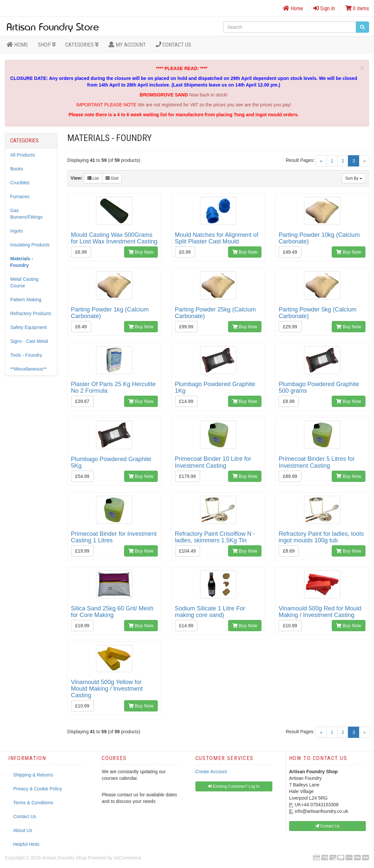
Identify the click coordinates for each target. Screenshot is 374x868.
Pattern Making (26, 300)
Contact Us (174, 45)
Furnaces (20, 197)
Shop (47, 45)
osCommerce (127, 858)
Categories (82, 45)
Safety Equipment (29, 327)
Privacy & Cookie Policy (38, 789)
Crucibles (20, 183)
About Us (23, 830)
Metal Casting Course (24, 282)
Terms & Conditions (33, 803)
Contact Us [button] (328, 826)
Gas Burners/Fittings (26, 214)
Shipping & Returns (33, 775)
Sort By (354, 178)
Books (17, 169)
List (93, 178)
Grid (112, 178)
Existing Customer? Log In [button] (234, 786)
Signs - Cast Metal (29, 341)
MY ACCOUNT (127, 45)
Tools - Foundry (26, 355)
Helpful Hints (26, 844)
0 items (357, 8)
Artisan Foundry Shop (64, 858)
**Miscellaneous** (29, 369)
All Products (23, 155)
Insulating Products (30, 245)
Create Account (211, 772)
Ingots (17, 231)
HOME (17, 45)
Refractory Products (31, 313)
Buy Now (141, 252)
